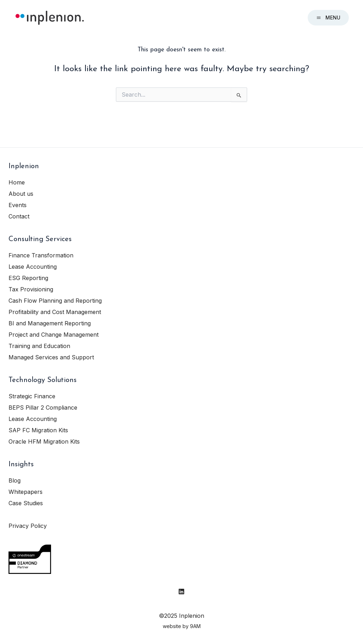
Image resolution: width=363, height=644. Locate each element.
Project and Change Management (54, 335)
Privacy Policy (28, 526)
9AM (195, 626)
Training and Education (39, 346)
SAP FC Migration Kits (38, 430)
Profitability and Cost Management (55, 312)
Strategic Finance (32, 396)
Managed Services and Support (51, 357)
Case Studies (26, 503)
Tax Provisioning (31, 289)
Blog (15, 480)
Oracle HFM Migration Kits (44, 441)
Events (18, 205)
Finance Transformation (41, 255)
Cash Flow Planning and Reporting (55, 301)
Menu (328, 18)
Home (17, 182)
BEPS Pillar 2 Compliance (43, 408)
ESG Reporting (28, 278)
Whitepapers (26, 492)
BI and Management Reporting (50, 323)
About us (21, 194)
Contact (19, 216)
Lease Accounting (33, 267)
